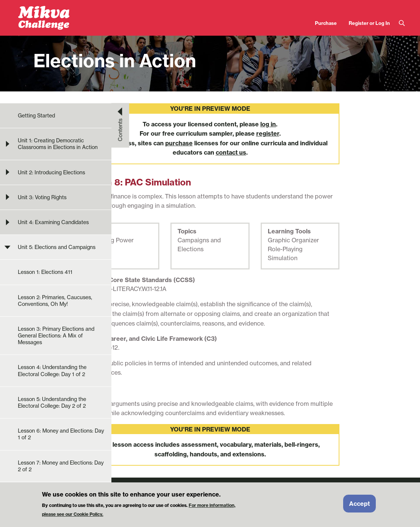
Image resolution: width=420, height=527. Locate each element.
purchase (179, 143)
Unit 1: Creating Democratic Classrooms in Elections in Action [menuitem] (58, 144)
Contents (120, 130)
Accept (359, 504)
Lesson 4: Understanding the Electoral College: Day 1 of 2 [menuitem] (52, 371)
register (268, 133)
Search (402, 23)
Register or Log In (369, 23)
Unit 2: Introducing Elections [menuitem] (51, 172)
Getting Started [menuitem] (36, 116)
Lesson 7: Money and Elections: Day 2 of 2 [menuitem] (61, 466)
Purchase (326, 23)
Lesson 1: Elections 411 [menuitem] (45, 272)
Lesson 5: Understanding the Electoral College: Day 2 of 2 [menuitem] (52, 402)
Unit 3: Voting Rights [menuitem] (42, 197)
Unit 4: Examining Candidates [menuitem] (53, 222)
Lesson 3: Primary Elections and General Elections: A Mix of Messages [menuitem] (56, 336)
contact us (231, 152)
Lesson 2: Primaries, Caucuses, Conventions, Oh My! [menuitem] (55, 301)
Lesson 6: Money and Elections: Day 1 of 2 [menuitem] (61, 434)
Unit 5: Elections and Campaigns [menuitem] (57, 247)
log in (268, 124)
